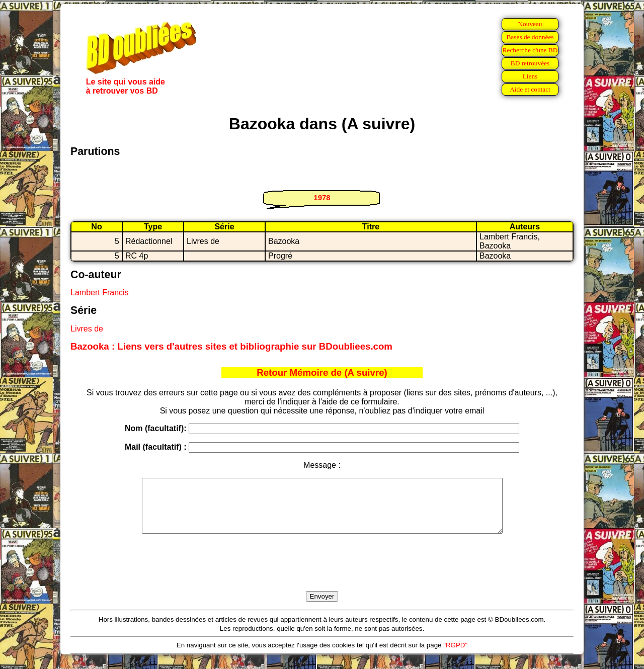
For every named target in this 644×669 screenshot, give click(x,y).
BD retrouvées (530, 63)
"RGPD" (455, 656)
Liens (530, 76)
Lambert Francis (100, 292)
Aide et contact (530, 89)
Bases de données (530, 37)
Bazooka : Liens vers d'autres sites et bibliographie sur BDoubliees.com (231, 346)
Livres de (87, 329)
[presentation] (322, 574)
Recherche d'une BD (530, 50)
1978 (322, 197)
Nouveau (530, 24)
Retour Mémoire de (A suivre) (322, 372)
